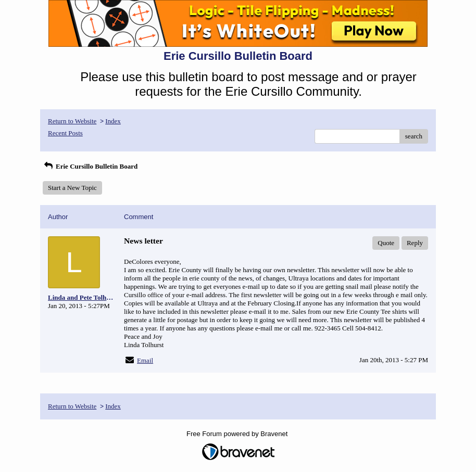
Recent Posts (65, 133)
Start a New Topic (72, 188)
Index (113, 121)
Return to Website (72, 121)
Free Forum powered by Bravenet (238, 434)
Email (145, 360)
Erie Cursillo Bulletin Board (90, 166)
